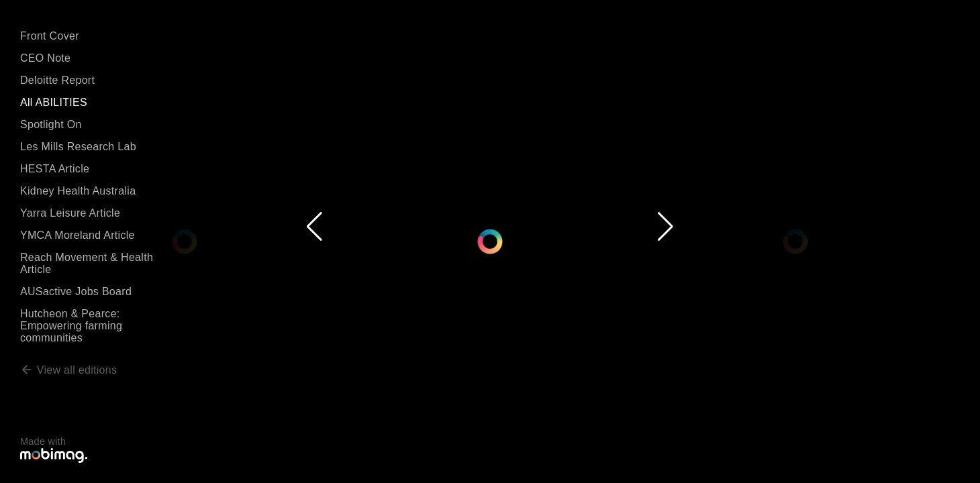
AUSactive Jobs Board (76, 291)
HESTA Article (55, 169)
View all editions (68, 370)
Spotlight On (51, 124)
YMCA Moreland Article (78, 235)
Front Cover (50, 36)
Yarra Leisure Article (70, 213)
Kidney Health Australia (78, 191)
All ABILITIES (54, 102)
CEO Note (45, 58)
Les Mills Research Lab (78, 147)
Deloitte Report (57, 80)
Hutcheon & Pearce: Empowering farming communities (71, 326)
